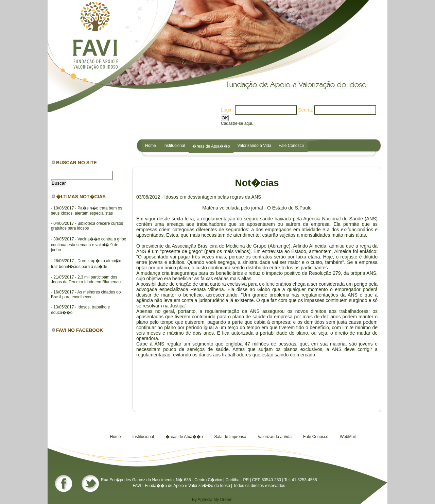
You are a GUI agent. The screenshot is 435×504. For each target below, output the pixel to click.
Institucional (174, 146)
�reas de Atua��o (211, 146)
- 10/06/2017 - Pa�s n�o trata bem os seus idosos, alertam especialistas (86, 211)
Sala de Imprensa (230, 437)
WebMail (348, 437)
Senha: (306, 110)
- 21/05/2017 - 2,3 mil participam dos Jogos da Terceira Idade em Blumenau (86, 280)
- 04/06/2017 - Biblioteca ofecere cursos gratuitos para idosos (87, 226)
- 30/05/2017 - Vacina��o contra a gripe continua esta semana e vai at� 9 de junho (89, 245)
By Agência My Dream (212, 500)
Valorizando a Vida (254, 146)
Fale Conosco (291, 146)
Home (151, 146)
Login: (227, 110)
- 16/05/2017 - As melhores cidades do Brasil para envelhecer (86, 295)
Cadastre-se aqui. (237, 123)
